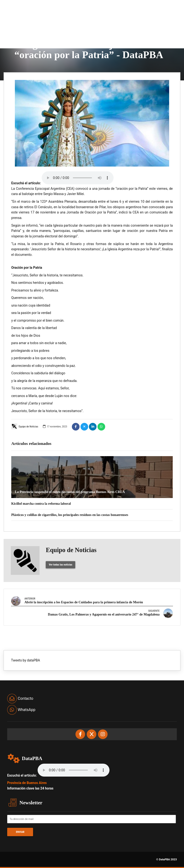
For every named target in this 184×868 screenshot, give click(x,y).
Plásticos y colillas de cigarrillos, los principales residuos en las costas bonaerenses (70, 515)
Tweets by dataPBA (26, 660)
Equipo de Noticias (25, 426)
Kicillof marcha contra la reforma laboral (41, 504)
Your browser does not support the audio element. (78, 178)
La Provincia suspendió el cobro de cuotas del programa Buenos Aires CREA (70, 492)
